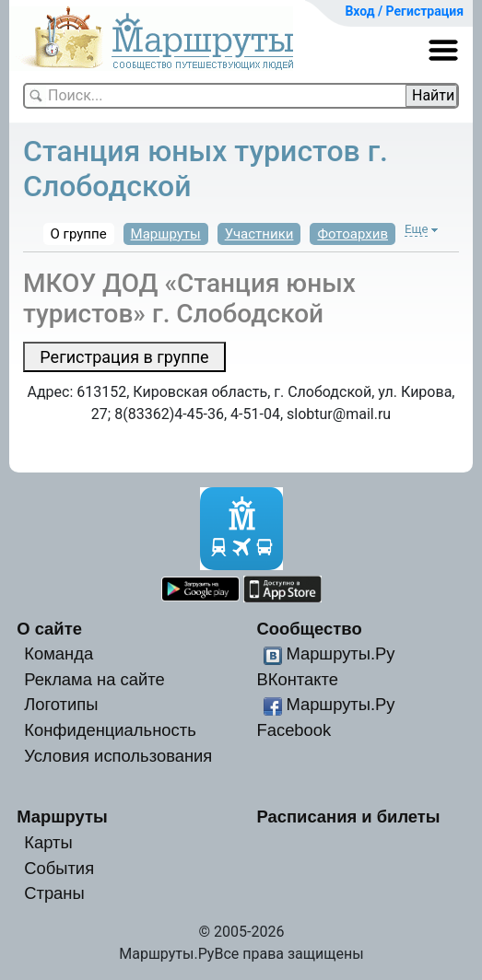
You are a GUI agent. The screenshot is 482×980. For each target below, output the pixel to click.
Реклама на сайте (94, 679)
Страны (54, 893)
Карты (48, 842)
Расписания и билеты (348, 817)
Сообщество (309, 629)
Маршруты (166, 234)
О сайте (49, 629)
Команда (59, 653)
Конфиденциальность (110, 730)
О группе (79, 234)
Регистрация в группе (124, 357)
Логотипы (61, 704)
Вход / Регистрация (404, 11)
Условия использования (118, 756)
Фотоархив (353, 234)
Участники (259, 234)
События (59, 868)
